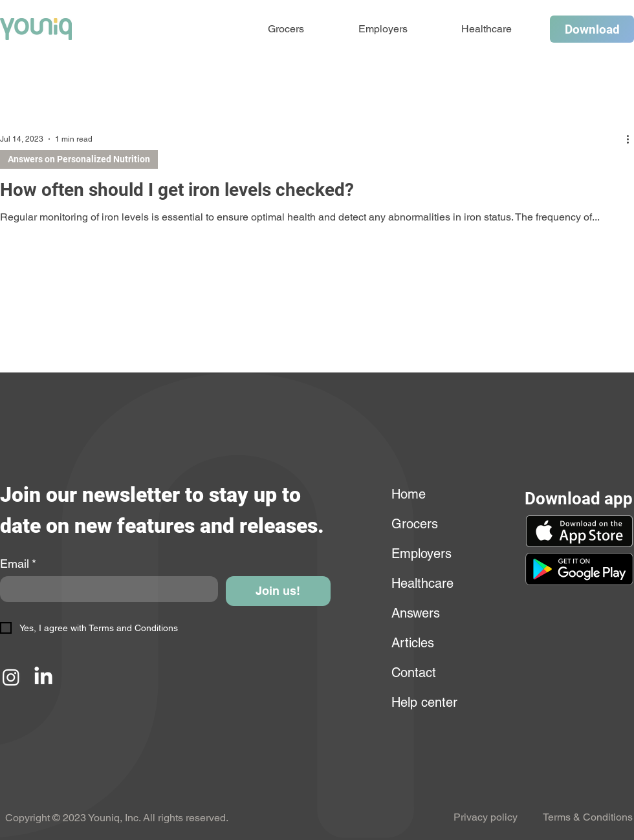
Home (409, 494)
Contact (414, 673)
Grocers (415, 524)
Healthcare (422, 583)
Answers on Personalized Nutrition (79, 159)
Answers (416, 613)
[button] (579, 569)
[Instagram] (11, 677)
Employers (421, 554)
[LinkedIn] (43, 677)
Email (18, 564)
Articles (413, 643)
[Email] (105, 589)
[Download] (592, 29)
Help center (423, 702)
